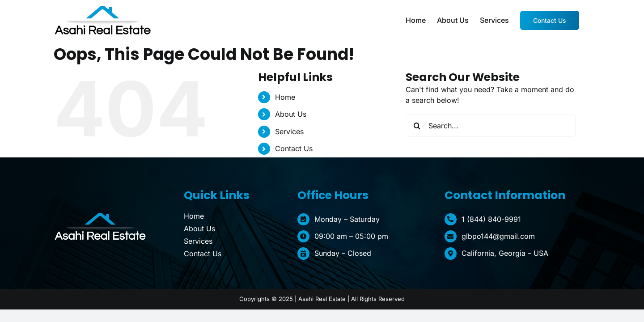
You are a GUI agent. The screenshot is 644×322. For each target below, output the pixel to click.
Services (289, 131)
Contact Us (294, 148)
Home (285, 97)
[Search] (417, 126)
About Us (291, 114)
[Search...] (491, 126)
